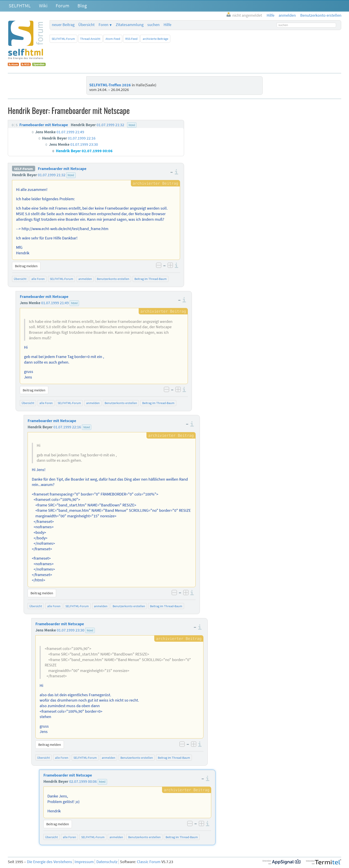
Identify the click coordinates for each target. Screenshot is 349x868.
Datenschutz (107, 862)
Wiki (43, 6)
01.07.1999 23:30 (71, 630)
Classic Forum (149, 862)
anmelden (85, 279)
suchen (153, 25)
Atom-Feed (113, 39)
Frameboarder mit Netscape (62, 169)
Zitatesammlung (130, 25)
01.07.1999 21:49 (55, 303)
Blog (82, 6)
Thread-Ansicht (90, 39)
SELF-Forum (23, 169)
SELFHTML (20, 6)
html (71, 175)
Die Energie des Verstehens (50, 862)
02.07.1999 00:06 (83, 781)
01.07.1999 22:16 (67, 427)
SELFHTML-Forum (63, 39)
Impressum (84, 862)
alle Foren (38, 279)
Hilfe (167, 25)
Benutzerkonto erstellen (113, 279)
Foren (103, 25)
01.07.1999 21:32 (52, 175)
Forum (62, 6)
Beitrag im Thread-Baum (151, 279)
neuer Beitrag (63, 25)
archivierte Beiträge (155, 39)
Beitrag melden (26, 266)
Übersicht (86, 25)
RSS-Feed (131, 39)
